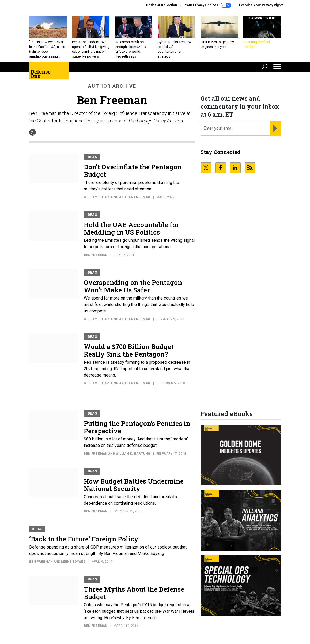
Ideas (92, 161)
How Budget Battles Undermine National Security (134, 489)
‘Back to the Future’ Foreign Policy (84, 543)
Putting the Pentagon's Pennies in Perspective (137, 431)
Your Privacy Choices (208, 5)
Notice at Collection (162, 5)
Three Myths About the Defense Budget (134, 597)
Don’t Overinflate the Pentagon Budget (133, 175)
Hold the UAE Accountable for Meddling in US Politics (131, 232)
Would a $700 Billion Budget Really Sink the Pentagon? (129, 354)
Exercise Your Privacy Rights (261, 5)
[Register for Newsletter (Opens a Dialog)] (275, 132)
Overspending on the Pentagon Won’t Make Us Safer (133, 290)
